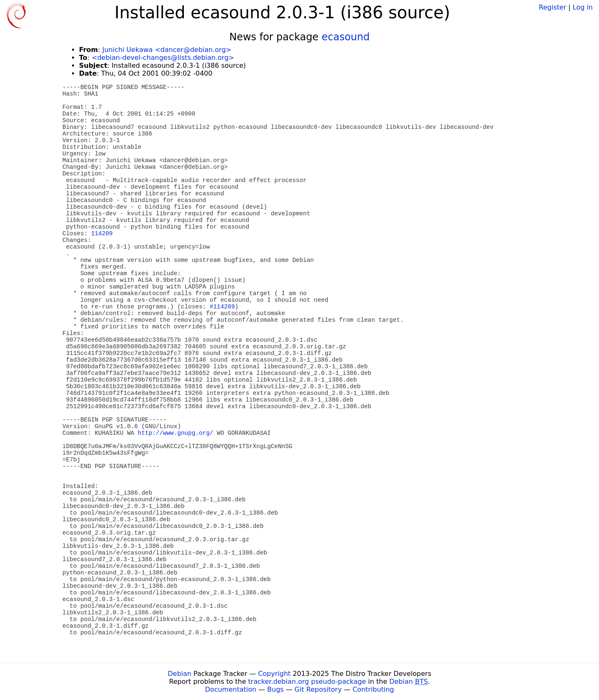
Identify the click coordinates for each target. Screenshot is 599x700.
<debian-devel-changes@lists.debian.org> (163, 58)
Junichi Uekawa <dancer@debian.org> (167, 50)
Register (552, 7)
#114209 (222, 307)
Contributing (374, 689)
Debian (179, 674)
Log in (583, 7)
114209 (102, 234)
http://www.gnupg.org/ (175, 433)
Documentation (231, 689)
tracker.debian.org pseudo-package (307, 682)
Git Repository (318, 689)
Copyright (274, 674)
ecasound (346, 37)
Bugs (275, 689)
